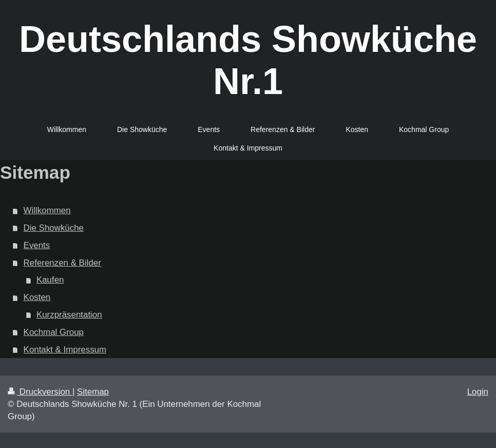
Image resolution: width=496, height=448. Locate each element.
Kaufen (50, 280)
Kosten (37, 297)
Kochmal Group (54, 332)
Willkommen (47, 210)
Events (37, 245)
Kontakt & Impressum (65, 350)
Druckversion (40, 392)
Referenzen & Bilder (62, 263)
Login (478, 392)
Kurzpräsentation (69, 315)
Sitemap (93, 392)
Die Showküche (54, 228)
